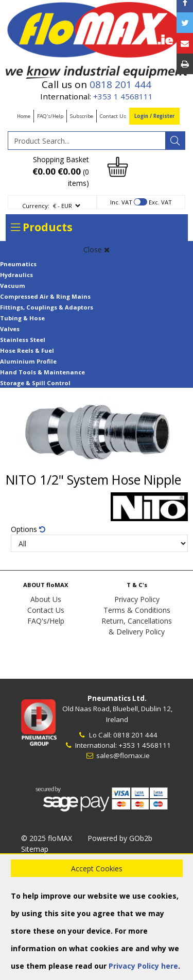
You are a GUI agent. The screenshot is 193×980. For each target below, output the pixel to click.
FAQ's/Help (50, 116)
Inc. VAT (121, 202)
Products (42, 227)
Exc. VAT (160, 202)
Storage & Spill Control (35, 383)
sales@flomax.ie (117, 755)
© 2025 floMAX (47, 838)
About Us (46, 599)
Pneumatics (18, 264)
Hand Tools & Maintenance (42, 372)
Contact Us (113, 116)
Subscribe (82, 116)
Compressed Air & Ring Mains (45, 296)
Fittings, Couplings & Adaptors (47, 307)
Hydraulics (16, 275)
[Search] (175, 141)
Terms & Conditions (137, 610)
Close (97, 250)
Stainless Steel (23, 340)
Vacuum (13, 286)
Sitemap (35, 849)
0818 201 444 (120, 84)
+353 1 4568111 (123, 96)
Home (24, 116)
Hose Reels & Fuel (27, 350)
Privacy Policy (137, 599)
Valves (10, 329)
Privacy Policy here (143, 966)
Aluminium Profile (28, 361)
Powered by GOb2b (120, 838)
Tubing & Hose (22, 318)
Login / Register (154, 116)
